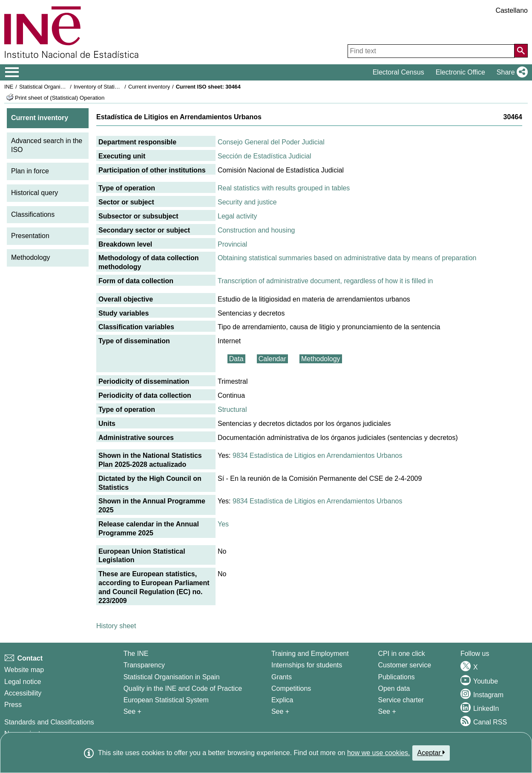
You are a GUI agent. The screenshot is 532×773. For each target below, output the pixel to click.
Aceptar (431, 753)
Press (13, 705)
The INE (136, 654)
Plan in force (30, 171)
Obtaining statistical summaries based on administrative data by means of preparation (347, 258)
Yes (223, 524)
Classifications (33, 214)
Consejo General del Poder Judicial (271, 142)
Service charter (401, 700)
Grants (282, 677)
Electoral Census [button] (398, 72)
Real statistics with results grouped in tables (284, 188)
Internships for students (307, 665)
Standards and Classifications (49, 722)
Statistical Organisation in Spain (58, 87)
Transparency (144, 665)
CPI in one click (402, 654)
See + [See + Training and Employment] (280, 711)
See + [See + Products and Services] (387, 711)
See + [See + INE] (132, 711)
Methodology (31, 257)
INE (9, 87)
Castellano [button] (512, 10)
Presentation (30, 236)
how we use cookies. (379, 753)
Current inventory (149, 87)
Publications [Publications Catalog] (397, 677)
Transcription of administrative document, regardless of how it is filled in (325, 281)
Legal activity (237, 216)
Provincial (232, 244)
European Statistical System (166, 700)
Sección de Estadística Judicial (265, 156)
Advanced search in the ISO (47, 145)
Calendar (272, 359)
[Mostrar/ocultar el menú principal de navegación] (12, 72)
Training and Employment (310, 654)
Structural (232, 409)
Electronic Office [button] (460, 72)
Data (236, 359)
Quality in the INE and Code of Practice (183, 688)
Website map (24, 670)
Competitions (291, 688)
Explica (282, 700)
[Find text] (431, 51)
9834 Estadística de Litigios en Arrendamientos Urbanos (317, 455)
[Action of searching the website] (521, 51)
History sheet (116, 626)
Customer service (405, 665)
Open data (394, 688)
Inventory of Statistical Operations (114, 87)
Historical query (35, 193)
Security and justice (247, 202)
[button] (510, 72)
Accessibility (23, 693)
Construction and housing (256, 230)
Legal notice (23, 682)
